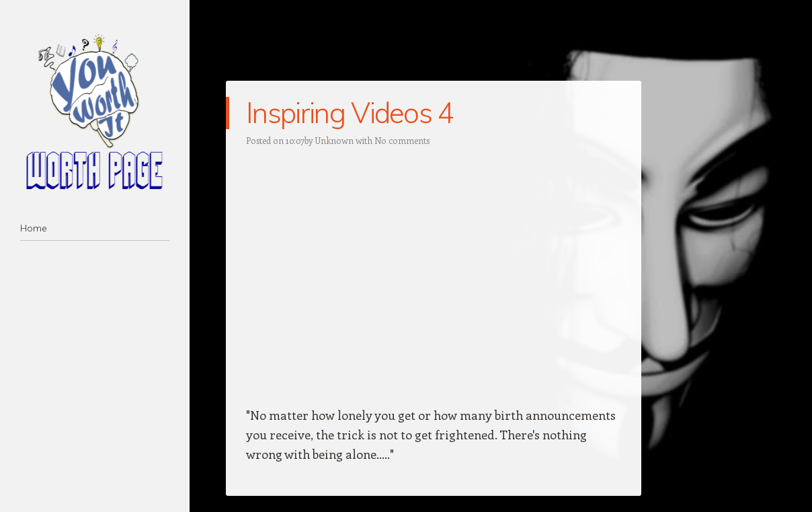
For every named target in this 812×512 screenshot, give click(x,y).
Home (34, 228)
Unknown (334, 140)
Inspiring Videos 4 (350, 113)
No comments (402, 140)
